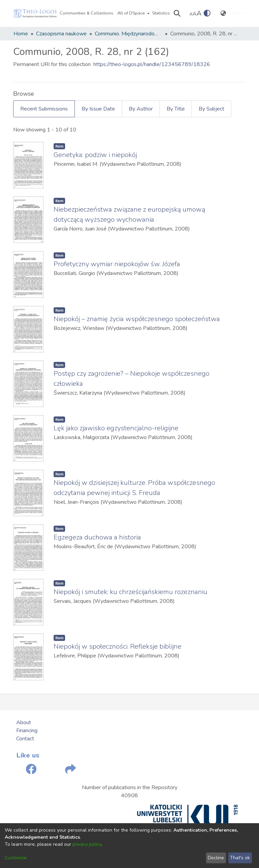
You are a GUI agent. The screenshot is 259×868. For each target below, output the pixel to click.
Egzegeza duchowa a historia (97, 537)
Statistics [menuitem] (161, 13)
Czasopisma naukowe (61, 34)
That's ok (240, 858)
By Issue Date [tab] (98, 109)
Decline (216, 858)
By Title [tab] (176, 109)
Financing (27, 731)
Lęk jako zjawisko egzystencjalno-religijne (116, 428)
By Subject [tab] (211, 109)
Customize (16, 858)
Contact (25, 739)
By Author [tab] (141, 109)
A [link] (191, 14)
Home (21, 34)
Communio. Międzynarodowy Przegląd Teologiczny (128, 34)
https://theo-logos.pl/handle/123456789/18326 (152, 64)
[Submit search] (177, 13)
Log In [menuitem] (236, 13)
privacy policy (87, 844)
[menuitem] (133, 13)
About (24, 722)
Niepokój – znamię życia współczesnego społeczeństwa (137, 319)
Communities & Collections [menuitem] (87, 13)
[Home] (35, 13)
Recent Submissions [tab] (44, 109)
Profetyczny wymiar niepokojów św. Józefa (117, 264)
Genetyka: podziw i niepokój (95, 155)
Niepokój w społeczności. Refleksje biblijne (118, 646)
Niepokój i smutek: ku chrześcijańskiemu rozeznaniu (131, 592)
